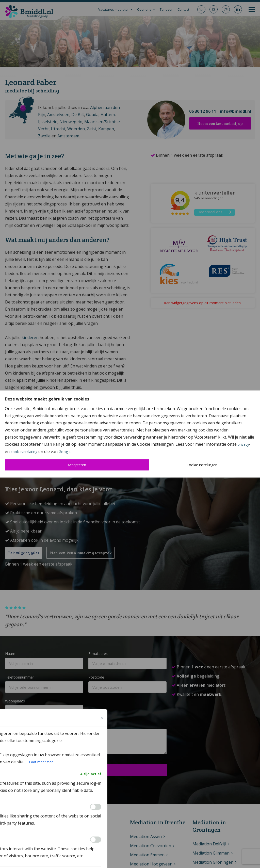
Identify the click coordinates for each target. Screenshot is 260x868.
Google (65, 452)
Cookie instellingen (202, 465)
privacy (243, 444)
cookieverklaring (24, 452)
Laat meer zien (41, 762)
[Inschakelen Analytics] (96, 840)
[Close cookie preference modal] (102, 718)
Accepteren (77, 465)
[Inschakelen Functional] (96, 807)
